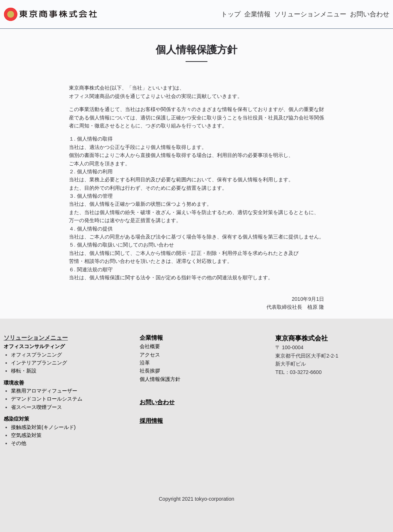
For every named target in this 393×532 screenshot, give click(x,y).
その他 (19, 443)
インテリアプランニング (39, 363)
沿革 (145, 363)
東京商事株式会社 (301, 338)
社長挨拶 (150, 371)
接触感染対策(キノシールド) (43, 427)
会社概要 (150, 346)
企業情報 (257, 14)
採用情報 (151, 421)
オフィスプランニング (36, 355)
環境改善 (14, 383)
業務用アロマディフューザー (44, 391)
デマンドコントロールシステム (47, 399)
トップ (231, 14)
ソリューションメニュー (310, 14)
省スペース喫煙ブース (36, 407)
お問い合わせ (370, 14)
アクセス (150, 355)
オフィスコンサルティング (34, 346)
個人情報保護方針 (160, 379)
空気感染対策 (26, 435)
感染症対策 (16, 419)
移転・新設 (24, 371)
